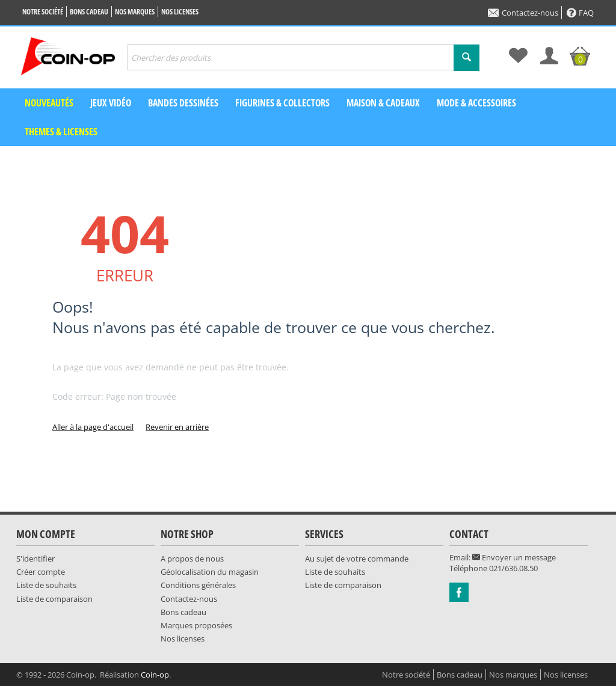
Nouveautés (49, 103)
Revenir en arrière (177, 427)
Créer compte (41, 572)
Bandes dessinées (183, 103)
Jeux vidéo (111, 103)
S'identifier (35, 559)
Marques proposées (196, 625)
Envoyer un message (514, 557)
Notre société (43, 12)
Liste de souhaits (46, 585)
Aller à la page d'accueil (93, 427)
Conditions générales (198, 585)
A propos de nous (192, 559)
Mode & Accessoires (476, 103)
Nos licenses (180, 12)
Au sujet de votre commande (357, 559)
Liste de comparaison (54, 599)
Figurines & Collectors (282, 103)
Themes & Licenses (61, 132)
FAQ (580, 13)
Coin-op (155, 675)
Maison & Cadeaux (383, 103)
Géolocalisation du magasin (210, 572)
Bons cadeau (89, 12)
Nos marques (135, 12)
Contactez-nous (523, 13)
